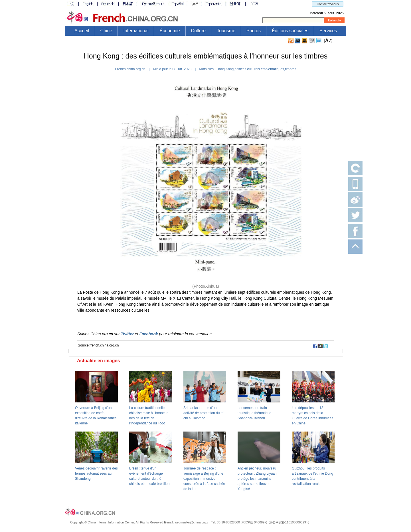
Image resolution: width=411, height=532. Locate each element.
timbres (290, 69)
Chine (106, 31)
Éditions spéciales (290, 31)
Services (328, 31)
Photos (254, 31)
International (136, 31)
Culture (199, 31)
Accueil (82, 31)
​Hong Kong (225, 69)
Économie (170, 31)
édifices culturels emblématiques (259, 69)
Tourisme (226, 31)
